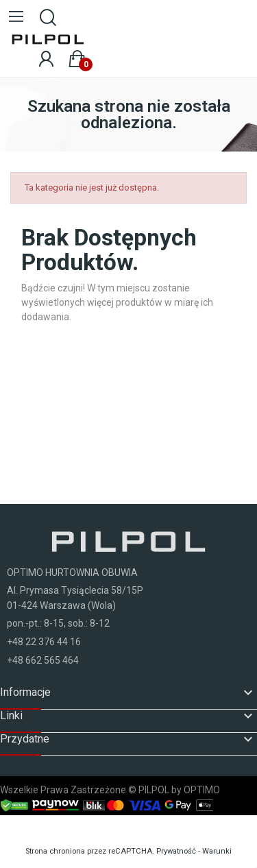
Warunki (217, 851)
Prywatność (176, 851)
